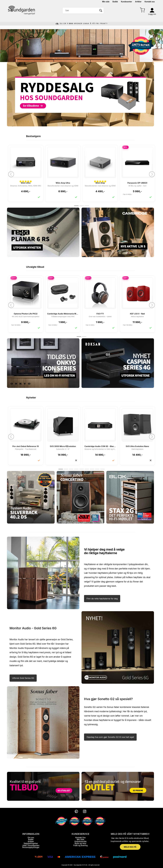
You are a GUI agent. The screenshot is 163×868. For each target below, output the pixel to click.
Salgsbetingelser (31, 843)
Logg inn (152, 14)
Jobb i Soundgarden (31, 845)
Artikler (138, 2)
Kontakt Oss (80, 837)
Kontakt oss (150, 2)
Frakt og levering (80, 845)
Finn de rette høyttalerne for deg (102, 599)
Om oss (31, 837)
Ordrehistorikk (80, 841)
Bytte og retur (80, 843)
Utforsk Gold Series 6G (23, 678)
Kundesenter (127, 2)
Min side (106, 2)
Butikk (115, 2)
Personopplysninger (31, 847)
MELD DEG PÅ (130, 847)
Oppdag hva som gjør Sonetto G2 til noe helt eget (110, 737)
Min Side (80, 839)
